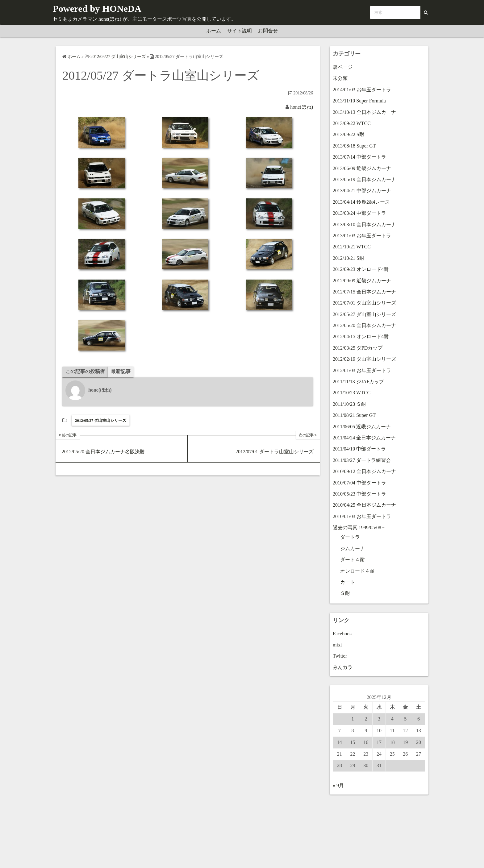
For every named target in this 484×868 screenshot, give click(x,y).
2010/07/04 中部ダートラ (359, 483)
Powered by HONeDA (102, 8)
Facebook (342, 634)
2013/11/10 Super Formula (359, 101)
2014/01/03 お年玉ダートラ (362, 90)
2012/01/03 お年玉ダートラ (362, 370)
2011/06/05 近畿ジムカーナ (362, 427)
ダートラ (350, 537)
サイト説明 (240, 31)
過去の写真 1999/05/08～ (359, 527)
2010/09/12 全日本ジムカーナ (364, 471)
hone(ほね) (302, 107)
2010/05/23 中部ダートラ (359, 494)
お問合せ (268, 31)
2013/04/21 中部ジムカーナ (362, 191)
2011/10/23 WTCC (352, 393)
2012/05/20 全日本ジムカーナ (364, 325)
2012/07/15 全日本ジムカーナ (364, 292)
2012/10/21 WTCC (352, 247)
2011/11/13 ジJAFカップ (358, 382)
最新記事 (121, 371)
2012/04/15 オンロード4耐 (361, 336)
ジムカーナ (353, 548)
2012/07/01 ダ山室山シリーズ (364, 303)
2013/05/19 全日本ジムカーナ (364, 179)
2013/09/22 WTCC (352, 123)
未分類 (340, 78)
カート (348, 582)
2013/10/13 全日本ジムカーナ (364, 112)
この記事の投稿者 (85, 371)
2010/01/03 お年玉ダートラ (362, 516)
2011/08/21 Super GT (354, 415)
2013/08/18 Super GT (354, 146)
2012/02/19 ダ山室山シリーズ (364, 359)
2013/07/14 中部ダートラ (359, 157)
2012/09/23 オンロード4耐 (361, 269)
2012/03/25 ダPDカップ (358, 348)
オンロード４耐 (357, 571)
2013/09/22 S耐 (348, 134)
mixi (337, 645)
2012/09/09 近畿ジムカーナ (362, 281)
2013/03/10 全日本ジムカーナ (364, 224)
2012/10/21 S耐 (348, 258)
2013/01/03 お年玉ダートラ (362, 236)
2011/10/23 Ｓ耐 (349, 404)
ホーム (214, 31)
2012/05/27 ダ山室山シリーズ (101, 420)
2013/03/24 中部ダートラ (359, 213)
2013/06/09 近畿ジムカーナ (362, 168)
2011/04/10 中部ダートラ (359, 449)
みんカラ (343, 667)
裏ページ (343, 67)
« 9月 (338, 785)
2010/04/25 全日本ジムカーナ (364, 505)
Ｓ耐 (345, 593)
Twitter (340, 656)
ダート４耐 (353, 560)
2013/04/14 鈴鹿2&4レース (361, 202)
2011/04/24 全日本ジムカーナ (364, 438)
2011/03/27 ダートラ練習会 (362, 460)
